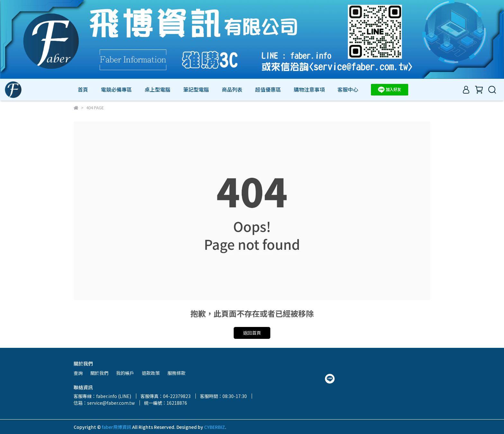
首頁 (83, 89)
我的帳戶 (125, 373)
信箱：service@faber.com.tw (104, 403)
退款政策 (151, 373)
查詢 (78, 373)
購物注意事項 (309, 89)
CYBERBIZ (215, 427)
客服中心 (348, 89)
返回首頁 (252, 333)
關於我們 (99, 373)
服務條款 (176, 373)
